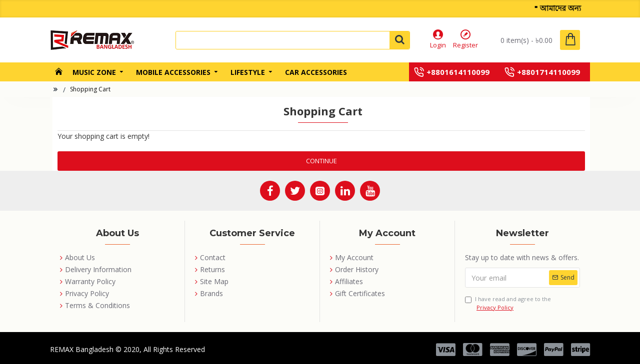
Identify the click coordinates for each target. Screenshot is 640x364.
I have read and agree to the (508, 303)
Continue (321, 161)
